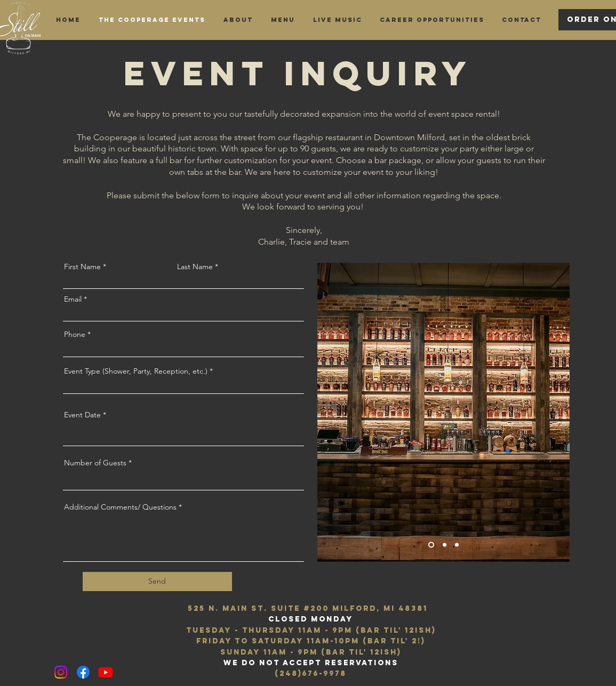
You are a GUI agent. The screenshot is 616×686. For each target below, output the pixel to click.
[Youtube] (106, 672)
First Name (82, 267)
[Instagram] (61, 672)
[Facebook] (83, 672)
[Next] (555, 412)
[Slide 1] (431, 544)
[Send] (157, 582)
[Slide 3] (457, 544)
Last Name (195, 267)
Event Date (82, 415)
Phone (75, 334)
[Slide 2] (445, 544)
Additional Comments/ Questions (120, 507)
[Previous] (332, 412)
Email (73, 299)
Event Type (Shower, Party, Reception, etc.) (136, 371)
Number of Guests (95, 463)
